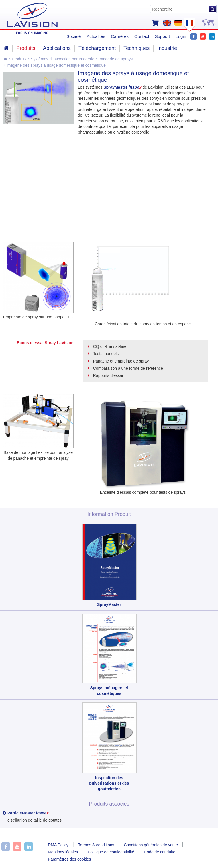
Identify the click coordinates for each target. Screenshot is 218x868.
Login (181, 36)
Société (74, 36)
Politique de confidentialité (111, 852)
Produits (18, 59)
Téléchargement (97, 48)
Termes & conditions (96, 845)
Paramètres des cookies (69, 859)
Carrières (120, 36)
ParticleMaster (28, 813)
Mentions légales (63, 852)
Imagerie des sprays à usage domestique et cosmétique (55, 65)
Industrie (167, 48)
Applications (57, 48)
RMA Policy (58, 845)
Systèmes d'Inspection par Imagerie (61, 59)
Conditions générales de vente (151, 845)
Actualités (96, 36)
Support (163, 36)
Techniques (137, 48)
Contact (142, 36)
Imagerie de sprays (114, 59)
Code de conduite (160, 852)
